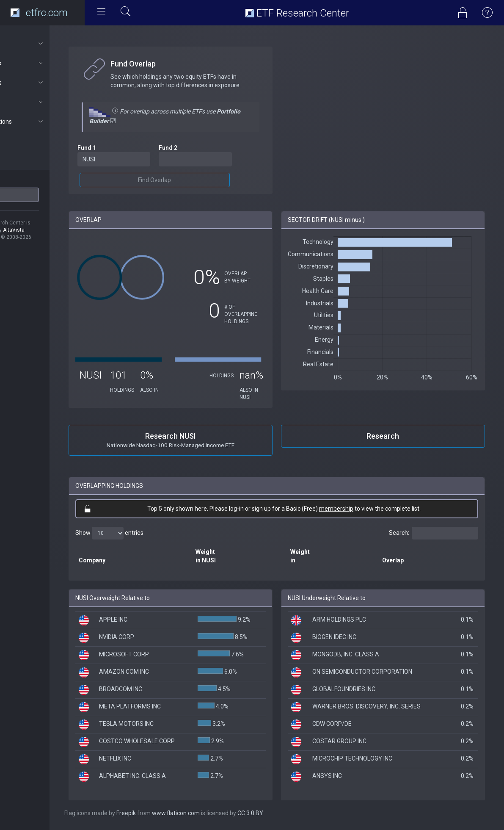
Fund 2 (196, 148)
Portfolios (45, 83)
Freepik (161, 813)
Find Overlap (182, 180)
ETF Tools (45, 63)
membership (354, 509)
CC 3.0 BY (285, 813)
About (45, 44)
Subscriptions (45, 122)
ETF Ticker (23, 182)
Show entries (145, 533)
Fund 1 (122, 148)
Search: (434, 533)
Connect (45, 102)
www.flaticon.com (211, 813)
